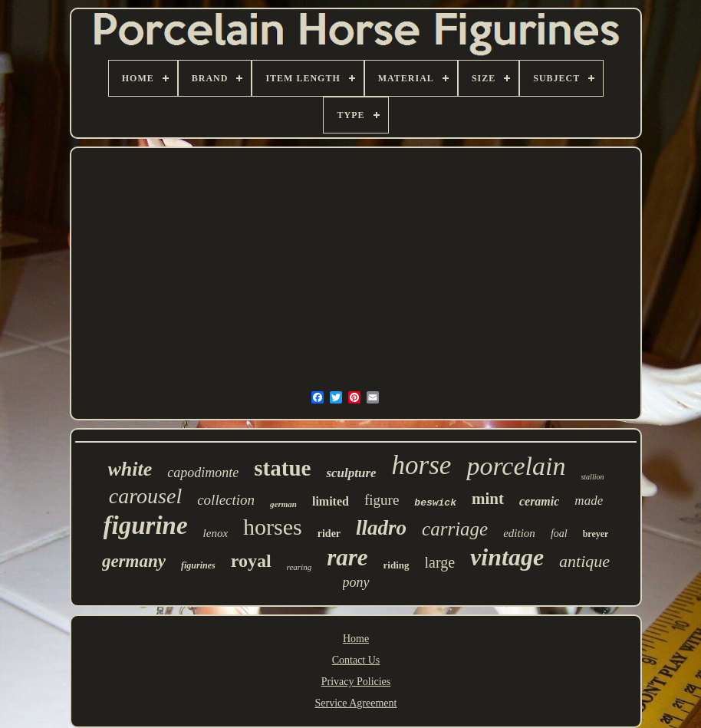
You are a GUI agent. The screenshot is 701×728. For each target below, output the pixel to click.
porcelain (516, 466)
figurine (146, 525)
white (130, 469)
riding (397, 565)
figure (382, 500)
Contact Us (356, 660)
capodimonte (203, 473)
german (283, 504)
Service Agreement (356, 703)
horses (273, 527)
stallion (592, 477)
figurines (198, 565)
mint (488, 499)
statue (282, 468)
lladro (381, 528)
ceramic (539, 501)
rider (329, 534)
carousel (145, 496)
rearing (299, 567)
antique (584, 561)
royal (251, 561)
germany (134, 561)
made (589, 501)
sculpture (351, 473)
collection (226, 500)
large (440, 562)
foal (559, 534)
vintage (507, 557)
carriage (455, 529)
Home (356, 639)
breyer (596, 534)
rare (347, 557)
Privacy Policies (356, 682)
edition (519, 533)
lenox (216, 533)
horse (422, 465)
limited (331, 501)
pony (356, 582)
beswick (435, 503)
